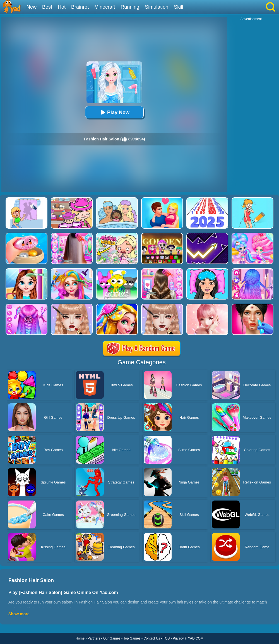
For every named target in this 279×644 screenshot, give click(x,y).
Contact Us (152, 638)
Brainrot (80, 7)
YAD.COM (196, 638)
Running (130, 7)
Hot (62, 7)
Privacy (178, 638)
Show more (19, 614)
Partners (94, 638)
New (32, 7)
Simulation (157, 7)
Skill (178, 7)
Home (80, 638)
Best (47, 7)
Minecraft (105, 7)
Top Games (132, 638)
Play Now (114, 112)
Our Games (112, 638)
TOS (166, 638)
